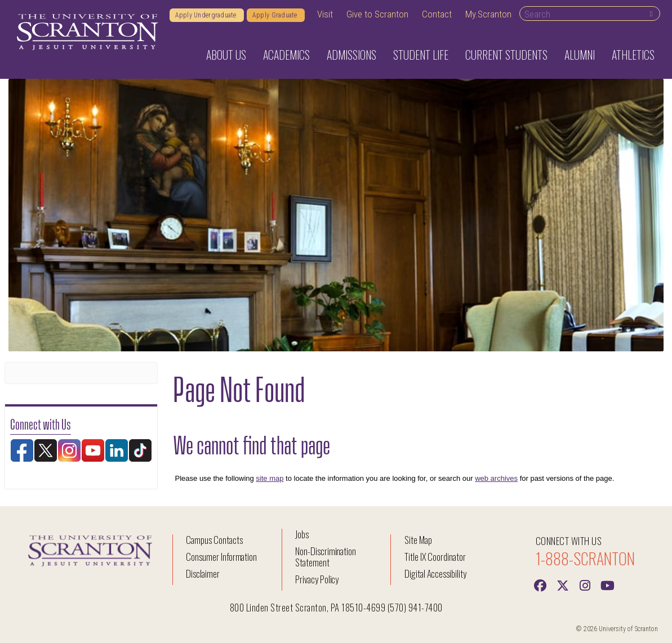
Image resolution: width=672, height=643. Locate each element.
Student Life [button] (421, 55)
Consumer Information (221, 557)
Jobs (302, 534)
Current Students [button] (506, 55)
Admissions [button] (351, 55)
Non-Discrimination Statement (326, 557)
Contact (437, 14)
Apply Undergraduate (207, 15)
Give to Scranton (377, 14)
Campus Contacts (214, 540)
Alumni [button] (580, 55)
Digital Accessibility (435, 573)
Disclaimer (203, 573)
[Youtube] (608, 584)
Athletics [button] (633, 55)
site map (270, 478)
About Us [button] (226, 55)
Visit (325, 14)
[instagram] (585, 584)
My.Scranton (488, 14)
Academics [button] (286, 55)
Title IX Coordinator (435, 557)
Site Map (418, 540)
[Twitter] (563, 584)
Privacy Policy (317, 579)
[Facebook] (540, 584)
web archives (496, 478)
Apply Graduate (276, 15)
